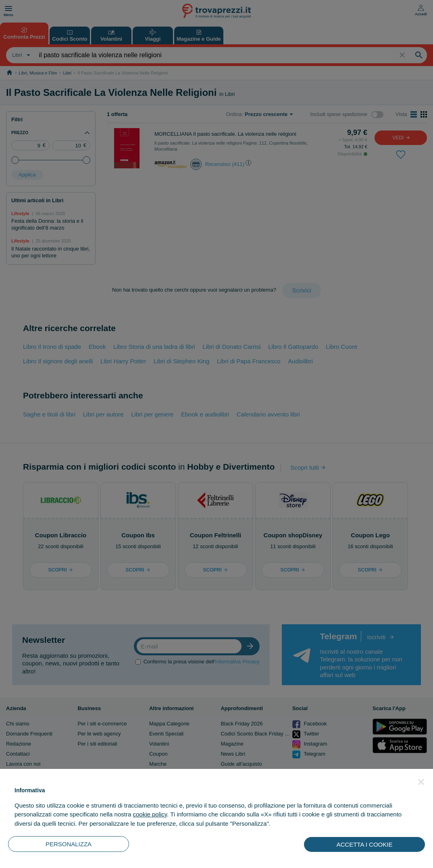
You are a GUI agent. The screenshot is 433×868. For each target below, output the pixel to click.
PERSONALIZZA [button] (69, 844)
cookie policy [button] (150, 814)
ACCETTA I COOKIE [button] (365, 844)
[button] (421, 782)
